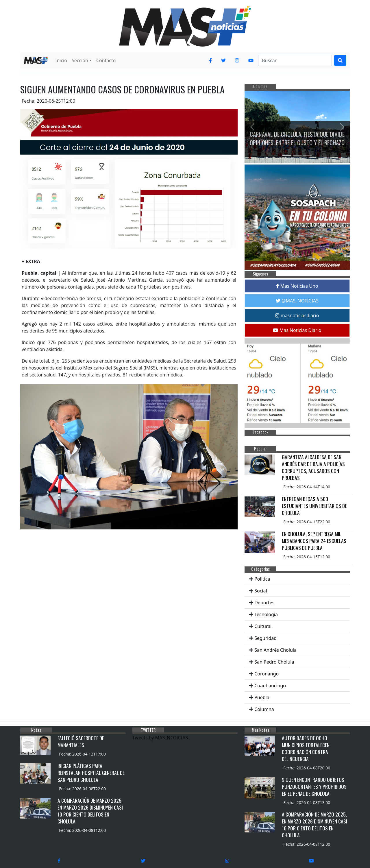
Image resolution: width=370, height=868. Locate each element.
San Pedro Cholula (274, 662)
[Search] (295, 60)
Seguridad (266, 638)
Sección (80, 60)
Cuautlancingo (270, 686)
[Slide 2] (297, 155)
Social (261, 591)
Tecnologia (266, 614)
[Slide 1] (287, 155)
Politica (262, 579)
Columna (264, 709)
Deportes (264, 603)
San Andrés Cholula (275, 650)
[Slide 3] (308, 155)
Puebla (262, 697)
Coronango (267, 674)
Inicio (61, 60)
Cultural (263, 626)
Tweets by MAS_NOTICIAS (160, 738)
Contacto (106, 60)
